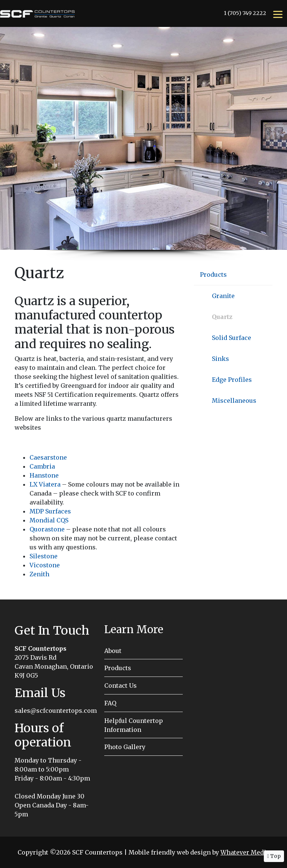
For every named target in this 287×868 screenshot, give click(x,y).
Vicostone (45, 565)
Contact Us (121, 685)
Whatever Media (245, 852)
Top (274, 856)
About (113, 651)
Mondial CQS (49, 520)
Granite (223, 296)
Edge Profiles (232, 380)
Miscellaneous (234, 401)
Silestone (44, 556)
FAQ (110, 703)
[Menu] (278, 14)
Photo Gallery (125, 747)
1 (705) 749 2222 (245, 13)
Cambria (42, 466)
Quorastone (47, 529)
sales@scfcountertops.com (56, 711)
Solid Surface (232, 338)
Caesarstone (48, 457)
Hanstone (44, 475)
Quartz (222, 317)
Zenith (39, 574)
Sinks (220, 359)
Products (213, 274)
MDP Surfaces (50, 511)
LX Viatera (45, 484)
